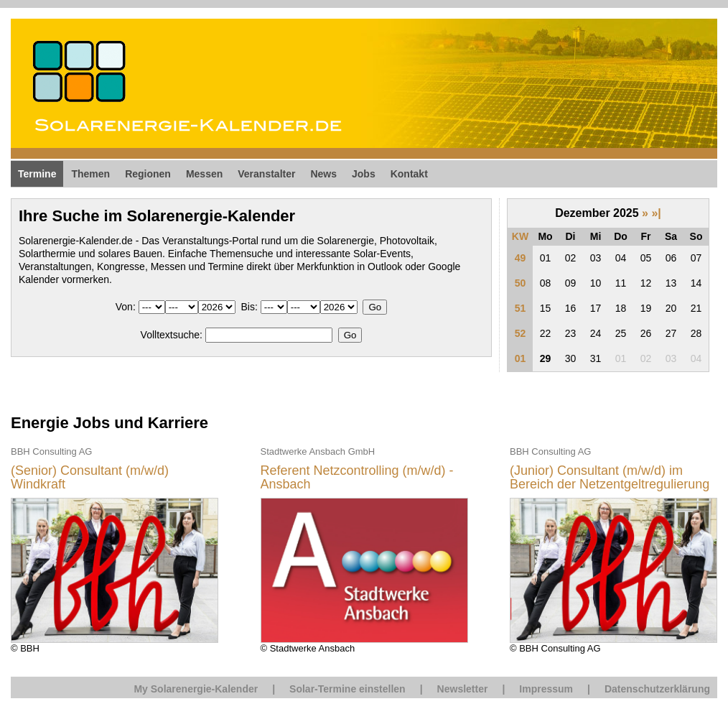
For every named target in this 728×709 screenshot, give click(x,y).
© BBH (115, 549)
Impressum (546, 689)
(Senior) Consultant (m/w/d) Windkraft (90, 478)
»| (656, 213)
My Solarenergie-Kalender (196, 689)
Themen (90, 174)
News (323, 174)
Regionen (148, 174)
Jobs (364, 174)
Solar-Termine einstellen (347, 689)
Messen (204, 174)
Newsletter (463, 689)
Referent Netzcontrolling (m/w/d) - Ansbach (357, 478)
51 (521, 308)
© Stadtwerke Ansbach (364, 549)
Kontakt (409, 174)
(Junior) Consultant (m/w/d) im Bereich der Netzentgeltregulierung (610, 478)
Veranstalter (266, 174)
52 (521, 333)
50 (521, 283)
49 (521, 258)
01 (521, 358)
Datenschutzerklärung (657, 689)
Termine (37, 174)
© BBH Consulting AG (613, 549)
